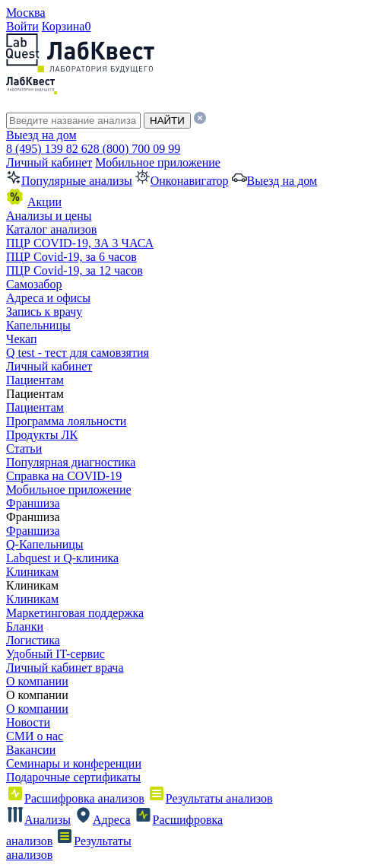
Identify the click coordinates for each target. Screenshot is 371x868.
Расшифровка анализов (75, 798)
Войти (22, 26)
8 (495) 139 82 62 (50, 149)
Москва (26, 13)
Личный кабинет (49, 162)
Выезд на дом (41, 135)
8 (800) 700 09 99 (137, 149)
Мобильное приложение (158, 162)
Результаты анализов (210, 798)
